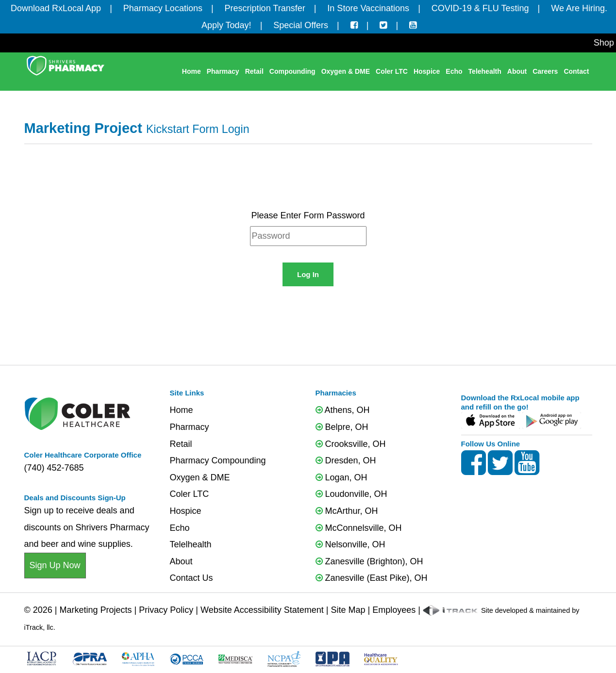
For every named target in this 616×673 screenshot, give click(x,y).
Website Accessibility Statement (262, 610)
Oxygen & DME (346, 71)
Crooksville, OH (351, 444)
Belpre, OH (342, 427)
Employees (394, 610)
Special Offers (301, 25)
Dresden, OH (346, 460)
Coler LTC (392, 71)
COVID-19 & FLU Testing (480, 8)
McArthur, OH (347, 511)
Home (191, 71)
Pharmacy (223, 71)
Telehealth (485, 71)
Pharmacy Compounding (218, 460)
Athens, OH (343, 410)
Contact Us (191, 578)
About (517, 71)
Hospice (427, 71)
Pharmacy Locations (163, 8)
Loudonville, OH (351, 494)
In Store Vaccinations (368, 8)
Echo (454, 71)
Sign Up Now (55, 565)
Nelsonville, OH (350, 544)
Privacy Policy (166, 610)
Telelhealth (191, 544)
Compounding (292, 71)
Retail (254, 71)
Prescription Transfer (265, 8)
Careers (545, 71)
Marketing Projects (96, 610)
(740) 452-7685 (54, 468)
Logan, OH (341, 477)
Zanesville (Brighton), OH (369, 561)
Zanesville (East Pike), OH (372, 578)
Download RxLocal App (56, 8)
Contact (576, 71)
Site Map (348, 610)
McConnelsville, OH (359, 528)
